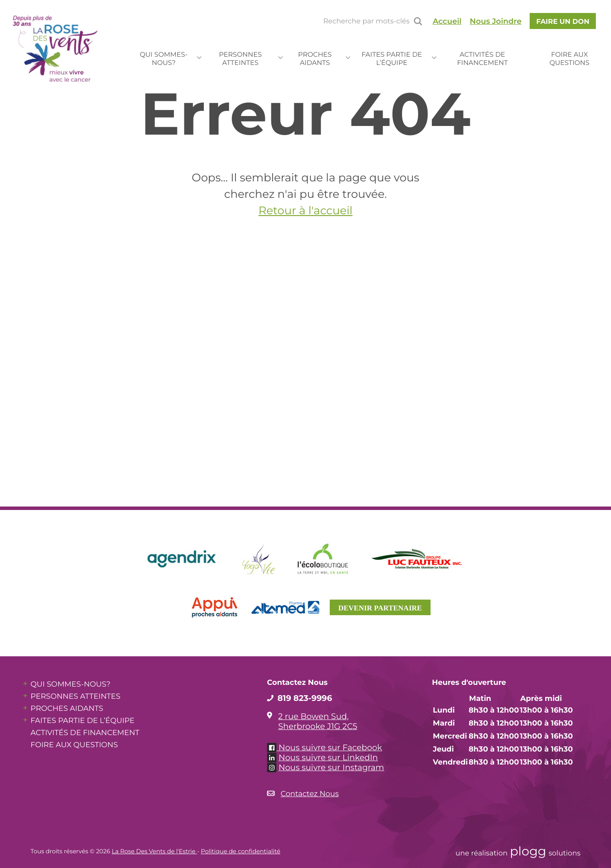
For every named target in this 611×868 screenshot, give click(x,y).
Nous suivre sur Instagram (331, 767)
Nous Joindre (496, 21)
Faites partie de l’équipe (392, 58)
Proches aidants (315, 58)
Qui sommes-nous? (164, 58)
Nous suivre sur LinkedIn (328, 757)
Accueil (447, 21)
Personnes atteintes (240, 58)
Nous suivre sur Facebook (330, 747)
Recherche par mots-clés (366, 21)
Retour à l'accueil (305, 211)
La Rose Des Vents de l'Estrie (154, 852)
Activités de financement (482, 58)
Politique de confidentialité (241, 852)
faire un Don (563, 21)
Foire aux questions (570, 58)
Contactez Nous (310, 794)
